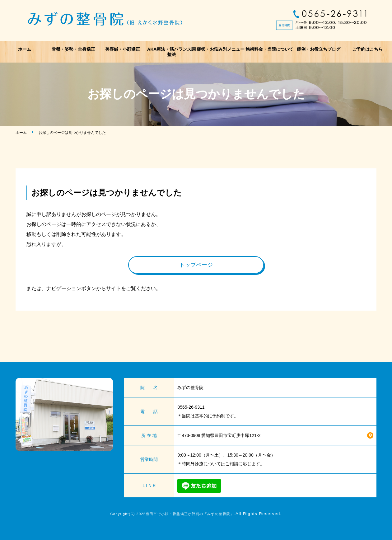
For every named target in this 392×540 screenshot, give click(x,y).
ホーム (25, 49)
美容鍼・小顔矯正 (123, 49)
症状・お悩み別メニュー (221, 49)
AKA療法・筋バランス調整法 (171, 52)
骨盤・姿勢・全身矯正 (73, 49)
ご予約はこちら (367, 49)
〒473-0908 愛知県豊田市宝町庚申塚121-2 (219, 435)
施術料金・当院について (269, 49)
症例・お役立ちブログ (319, 49)
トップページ (196, 265)
